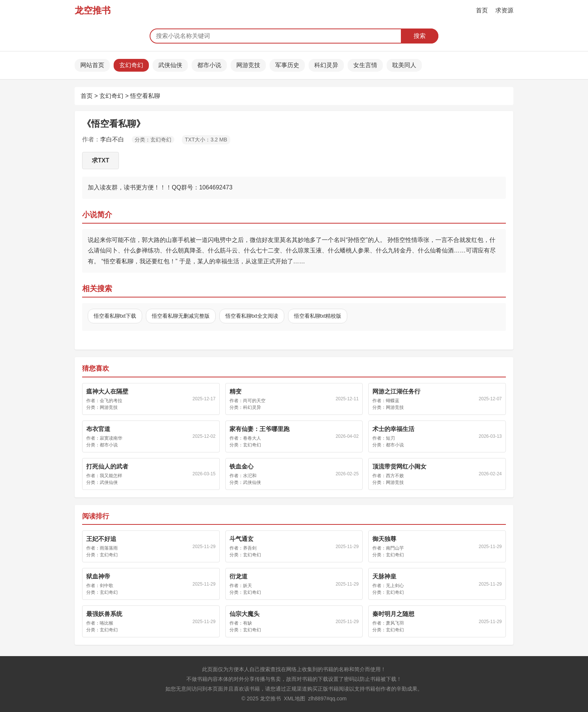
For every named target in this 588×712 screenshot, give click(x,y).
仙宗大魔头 (244, 614)
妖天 (247, 586)
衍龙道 (238, 576)
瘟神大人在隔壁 (107, 391)
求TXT (100, 160)
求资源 (504, 10)
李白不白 (112, 139)
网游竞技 (248, 65)
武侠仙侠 (170, 65)
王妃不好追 (101, 539)
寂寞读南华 (111, 438)
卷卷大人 (252, 438)
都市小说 (209, 65)
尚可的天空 (254, 401)
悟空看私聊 (145, 96)
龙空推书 (93, 10)
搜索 (420, 36)
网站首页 (92, 65)
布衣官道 (98, 429)
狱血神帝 (98, 576)
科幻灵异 (326, 65)
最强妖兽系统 (104, 614)
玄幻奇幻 (131, 65)
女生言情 (365, 65)
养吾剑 (250, 548)
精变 (235, 391)
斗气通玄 (241, 539)
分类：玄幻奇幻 (153, 140)
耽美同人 (404, 65)
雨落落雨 (109, 548)
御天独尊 (384, 539)
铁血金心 (241, 466)
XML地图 (295, 698)
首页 (482, 10)
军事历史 (287, 65)
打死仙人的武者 (107, 466)
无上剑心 (395, 586)
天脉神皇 (384, 576)
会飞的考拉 (111, 401)
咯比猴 (106, 623)
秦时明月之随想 (393, 614)
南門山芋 (395, 548)
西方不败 (395, 476)
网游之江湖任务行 (396, 391)
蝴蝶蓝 (393, 401)
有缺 (247, 623)
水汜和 (250, 476)
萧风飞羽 (395, 623)
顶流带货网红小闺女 (399, 466)
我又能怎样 (111, 476)
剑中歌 (106, 586)
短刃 (390, 438)
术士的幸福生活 (393, 429)
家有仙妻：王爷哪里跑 (259, 429)
